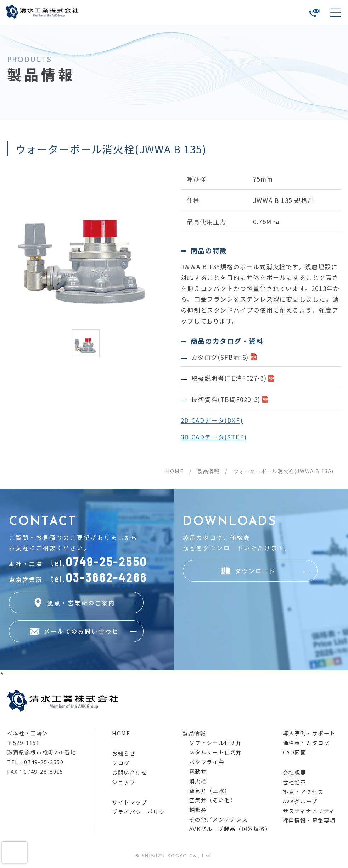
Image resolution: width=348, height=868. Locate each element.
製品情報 (208, 471)
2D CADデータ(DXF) (212, 420)
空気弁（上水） (210, 790)
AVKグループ (300, 801)
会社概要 (294, 772)
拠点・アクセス (303, 792)
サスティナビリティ (309, 811)
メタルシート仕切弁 (216, 752)
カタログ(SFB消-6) (220, 357)
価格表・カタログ (306, 743)
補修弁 (198, 810)
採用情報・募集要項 (309, 820)
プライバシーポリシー (141, 812)
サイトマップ (130, 802)
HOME (175, 471)
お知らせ (124, 753)
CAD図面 (295, 752)
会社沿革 (294, 782)
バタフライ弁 (207, 762)
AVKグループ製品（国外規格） (230, 829)
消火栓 (198, 781)
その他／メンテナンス (219, 819)
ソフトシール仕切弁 (216, 743)
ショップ (124, 782)
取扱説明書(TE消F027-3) (229, 378)
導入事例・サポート (309, 733)
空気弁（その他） (213, 800)
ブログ (121, 763)
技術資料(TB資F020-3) (226, 399)
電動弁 (198, 771)
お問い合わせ (130, 772)
